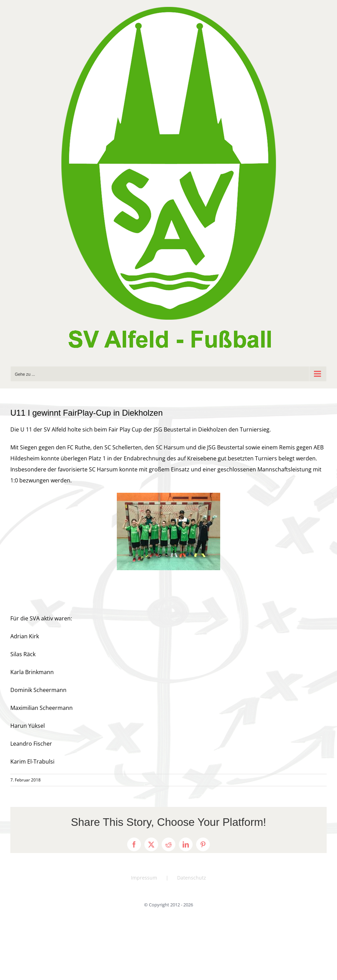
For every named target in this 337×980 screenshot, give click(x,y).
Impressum (144, 878)
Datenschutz (192, 878)
